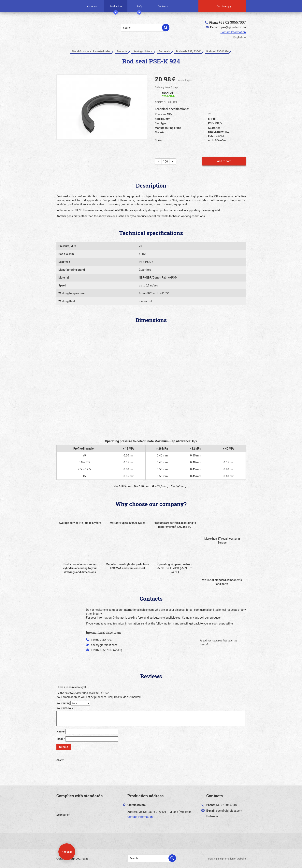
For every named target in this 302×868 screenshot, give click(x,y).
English (237, 37)
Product (168, 94)
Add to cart (224, 161)
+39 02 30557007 (232, 22)
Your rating (63, 703)
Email (61, 739)
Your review (65, 708)
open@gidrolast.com (233, 27)
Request (67, 852)
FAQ (139, 8)
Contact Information (233, 32)
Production (116, 8)
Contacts (163, 6)
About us (92, 6)
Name (61, 731)
